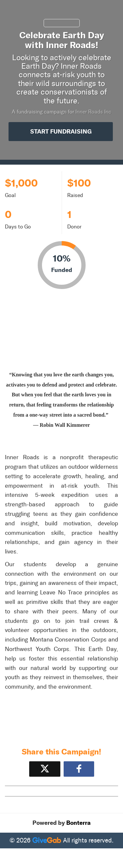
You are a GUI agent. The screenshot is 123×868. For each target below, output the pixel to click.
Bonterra (78, 823)
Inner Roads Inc (93, 112)
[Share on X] (45, 769)
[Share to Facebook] (79, 769)
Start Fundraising (61, 132)
